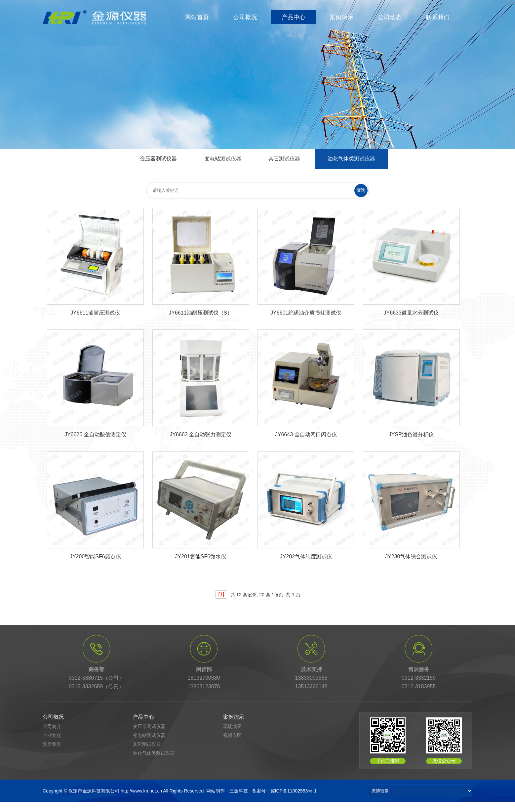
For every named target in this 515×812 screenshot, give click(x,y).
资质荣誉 (52, 744)
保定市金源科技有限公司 (94, 791)
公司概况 (245, 17)
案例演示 (341, 17)
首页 (76, 225)
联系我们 (438, 17)
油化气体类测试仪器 (351, 159)
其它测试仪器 (284, 159)
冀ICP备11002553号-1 (294, 791)
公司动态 (390, 17)
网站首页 (197, 17)
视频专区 (232, 735)
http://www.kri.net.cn (141, 791)
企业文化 (52, 735)
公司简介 (52, 726)
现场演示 (232, 726)
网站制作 (216, 791)
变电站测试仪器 (223, 159)
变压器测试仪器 (158, 159)
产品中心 (294, 17)
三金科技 (239, 791)
